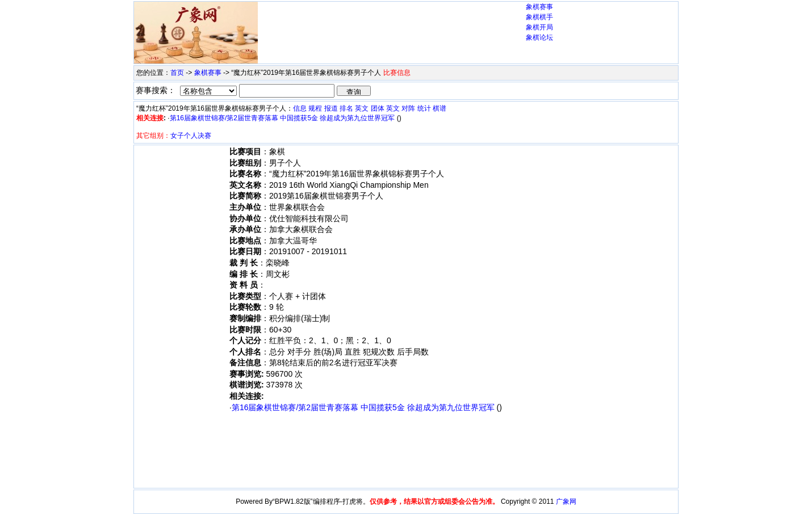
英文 (362, 108)
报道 (331, 108)
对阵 (408, 108)
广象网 (566, 502)
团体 (378, 108)
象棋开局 (539, 27)
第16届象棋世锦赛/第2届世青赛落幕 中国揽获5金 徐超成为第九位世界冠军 (282, 118)
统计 (424, 108)
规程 (315, 108)
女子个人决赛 (191, 136)
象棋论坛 (539, 37)
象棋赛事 (539, 7)
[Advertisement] (392, 23)
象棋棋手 (539, 17)
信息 (300, 108)
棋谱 (440, 108)
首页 (177, 73)
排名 (346, 108)
